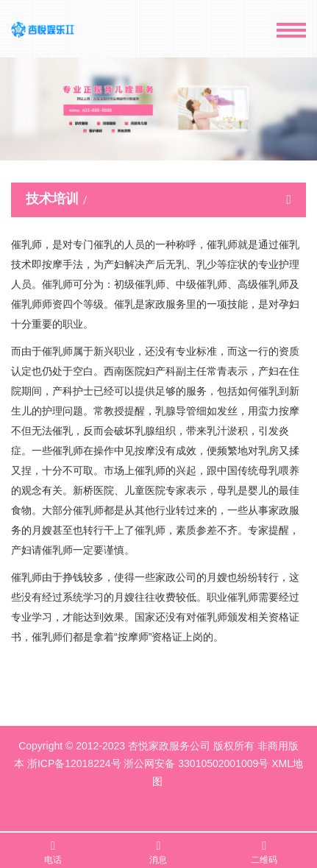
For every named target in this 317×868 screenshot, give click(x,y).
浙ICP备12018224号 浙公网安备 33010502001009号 (148, 763)
